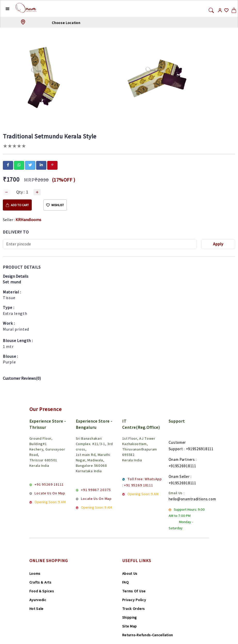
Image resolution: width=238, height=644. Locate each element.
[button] (3, 9)
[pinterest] (52, 165)
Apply (218, 244)
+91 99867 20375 (96, 490)
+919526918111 (200, 449)
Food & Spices (42, 591)
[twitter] (30, 165)
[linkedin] (41, 165)
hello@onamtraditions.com (192, 499)
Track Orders (134, 609)
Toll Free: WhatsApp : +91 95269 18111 (142, 482)
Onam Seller (179, 476)
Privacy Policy (134, 600)
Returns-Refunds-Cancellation (148, 635)
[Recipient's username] (100, 244)
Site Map (130, 626)
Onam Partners (182, 459)
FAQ (126, 582)
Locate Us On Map (50, 493)
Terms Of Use (134, 591)
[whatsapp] (19, 165)
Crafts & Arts (40, 582)
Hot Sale (37, 609)
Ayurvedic (38, 600)
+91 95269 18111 (49, 484)
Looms (35, 573)
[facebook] (8, 165)
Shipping (130, 617)
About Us (130, 573)
